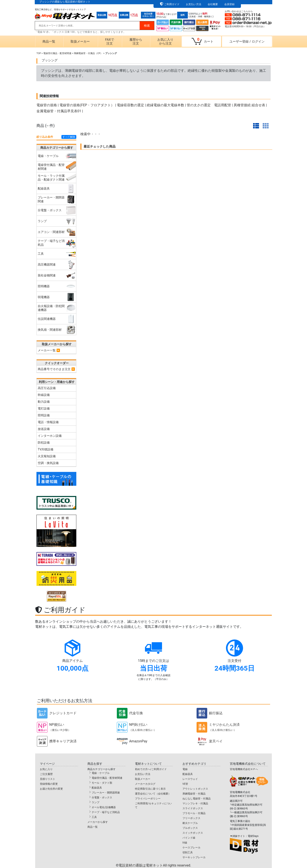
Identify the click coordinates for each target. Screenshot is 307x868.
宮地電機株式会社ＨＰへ (244, 769)
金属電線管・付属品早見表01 (59, 111)
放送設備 (44, 429)
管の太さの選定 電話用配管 (209, 105)
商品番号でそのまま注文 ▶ (56, 369)
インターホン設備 (50, 436)
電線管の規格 (47, 105)
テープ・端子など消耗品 (106, 812)
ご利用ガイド (172, 4)
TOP (39, 53)
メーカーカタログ (145, 784)
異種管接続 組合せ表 (249, 105)
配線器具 (97, 788)
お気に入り (46, 769)
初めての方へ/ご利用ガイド (151, 769)
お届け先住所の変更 (51, 789)
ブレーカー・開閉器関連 (106, 793)
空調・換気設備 (48, 463)
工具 (94, 817)
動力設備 (44, 402)
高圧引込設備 (47, 388)
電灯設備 (44, 408)
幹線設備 (44, 395)
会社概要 (213, 4)
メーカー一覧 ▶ (49, 350)
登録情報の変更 (49, 784)
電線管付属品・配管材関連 (57, 53)
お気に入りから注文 (165, 42)
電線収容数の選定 (130, 105)
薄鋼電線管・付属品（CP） (88, 53)
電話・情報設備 (48, 422)
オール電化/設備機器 (104, 807)
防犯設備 (44, 443)
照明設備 (44, 415)
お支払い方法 (194, 4)
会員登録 (229, 4)
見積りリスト (48, 779)
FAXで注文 (109, 42)
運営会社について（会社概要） (153, 794)
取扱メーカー (80, 42)
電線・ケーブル (101, 773)
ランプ (96, 802)
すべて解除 (69, 137)
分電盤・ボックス (102, 798)
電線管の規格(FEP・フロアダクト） (87, 105)
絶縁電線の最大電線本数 (165, 105)
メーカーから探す (98, 822)
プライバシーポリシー (148, 799)
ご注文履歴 (46, 774)
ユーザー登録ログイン (247, 42)
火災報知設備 (47, 456)
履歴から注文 (136, 42)
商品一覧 (49, 42)
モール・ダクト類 (102, 783)
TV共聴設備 (46, 449)
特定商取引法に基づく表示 (150, 789)
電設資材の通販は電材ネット (155, 865)
